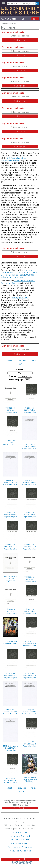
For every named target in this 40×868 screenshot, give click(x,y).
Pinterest (27, 862)
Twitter (17, 862)
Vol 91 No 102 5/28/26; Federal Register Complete (30, 515)
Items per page (16, 380)
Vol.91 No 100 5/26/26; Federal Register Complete (30, 410)
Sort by (13, 376)
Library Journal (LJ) (21, 297)
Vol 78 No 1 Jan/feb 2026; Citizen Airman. (10, 642)
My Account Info (20, 840)
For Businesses (20, 843)
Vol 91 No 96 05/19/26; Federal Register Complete (10, 780)
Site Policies (20, 832)
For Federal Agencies (20, 847)
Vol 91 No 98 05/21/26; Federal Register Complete (10, 676)
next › (33, 360)
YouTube (24, 862)
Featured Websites (20, 851)
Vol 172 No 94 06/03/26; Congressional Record (11, 410)
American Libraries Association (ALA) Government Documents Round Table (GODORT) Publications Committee (19, 274)
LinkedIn (31, 862)
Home (3, 23)
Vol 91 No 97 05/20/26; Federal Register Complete (30, 643)
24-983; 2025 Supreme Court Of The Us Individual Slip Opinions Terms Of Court (10, 482)
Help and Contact (20, 836)
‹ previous (21, 360)
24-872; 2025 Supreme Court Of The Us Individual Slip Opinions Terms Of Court (30, 482)
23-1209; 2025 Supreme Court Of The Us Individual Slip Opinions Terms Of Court (30, 446)
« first (9, 360)
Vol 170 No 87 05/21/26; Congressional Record (11, 611)
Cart (35, 19)
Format (20, 369)
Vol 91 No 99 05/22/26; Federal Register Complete (30, 676)
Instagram (20, 862)
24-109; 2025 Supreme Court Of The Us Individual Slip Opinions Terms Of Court (10, 712)
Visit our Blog (20, 859)
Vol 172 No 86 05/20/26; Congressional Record (29, 579)
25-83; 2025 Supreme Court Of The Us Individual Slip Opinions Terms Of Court (11, 748)
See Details (20, 808)
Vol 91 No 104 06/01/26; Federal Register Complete (10, 515)
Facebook (13, 862)
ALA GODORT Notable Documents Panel (18, 282)
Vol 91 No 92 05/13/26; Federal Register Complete (30, 744)
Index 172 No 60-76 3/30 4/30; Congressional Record (10, 579)
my (9, 19)
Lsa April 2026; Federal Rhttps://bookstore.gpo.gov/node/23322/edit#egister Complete (11, 442)
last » (21, 364)
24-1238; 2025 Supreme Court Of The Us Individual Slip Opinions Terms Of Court (30, 712)
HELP (22, 19)
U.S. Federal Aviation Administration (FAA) (13, 159)
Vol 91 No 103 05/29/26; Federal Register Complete (10, 547)
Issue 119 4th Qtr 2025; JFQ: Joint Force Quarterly (30, 780)
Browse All (11, 23)
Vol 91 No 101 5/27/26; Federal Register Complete (30, 611)
